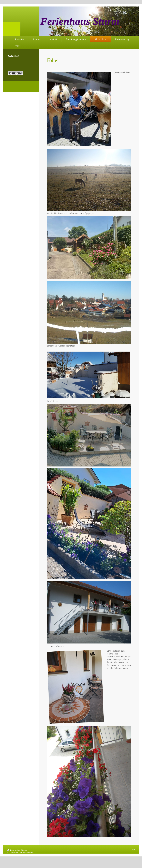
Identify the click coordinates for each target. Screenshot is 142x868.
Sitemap (24, 850)
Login (133, 850)
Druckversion (14, 850)
